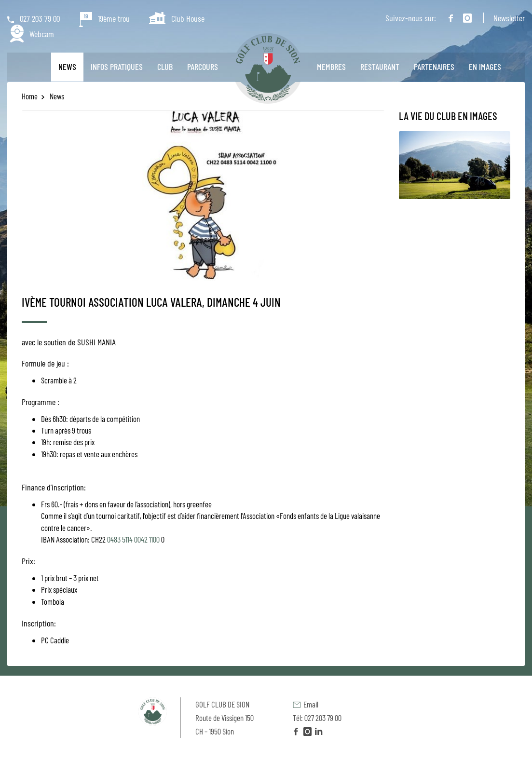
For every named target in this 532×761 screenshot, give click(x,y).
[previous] (42, 195)
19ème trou (104, 18)
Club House (177, 18)
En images (485, 67)
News (67, 67)
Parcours (203, 67)
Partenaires (434, 67)
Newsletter (509, 18)
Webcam (32, 35)
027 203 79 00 (34, 18)
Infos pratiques (117, 67)
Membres (331, 67)
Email (306, 704)
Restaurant (380, 67)
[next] (364, 195)
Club (165, 67)
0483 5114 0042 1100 (133, 539)
